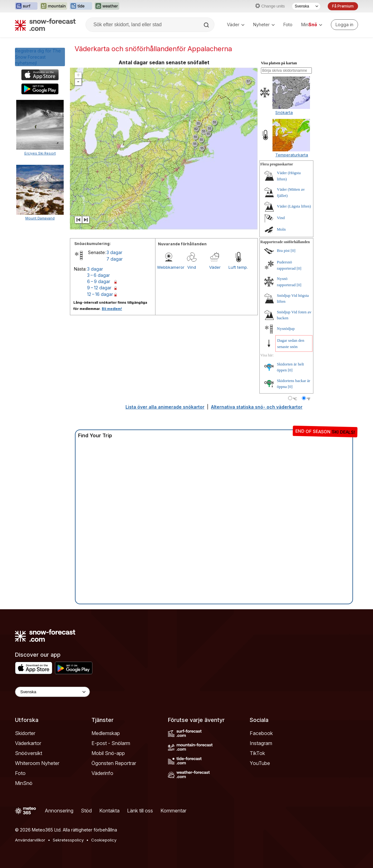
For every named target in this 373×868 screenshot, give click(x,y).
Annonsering (59, 811)
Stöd (86, 811)
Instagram (261, 743)
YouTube (260, 763)
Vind (192, 267)
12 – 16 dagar (100, 294)
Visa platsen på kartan (279, 63)
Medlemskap (106, 733)
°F (309, 399)
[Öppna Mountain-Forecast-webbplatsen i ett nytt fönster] (54, 6)
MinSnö (24, 783)
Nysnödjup (286, 329)
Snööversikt (29, 753)
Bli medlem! (112, 309)
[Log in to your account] (344, 25)
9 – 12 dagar (99, 288)
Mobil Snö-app (108, 753)
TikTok (257, 753)
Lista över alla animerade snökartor (165, 407)
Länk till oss (140, 811)
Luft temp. (238, 267)
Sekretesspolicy (68, 840)
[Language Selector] (52, 692)
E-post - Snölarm (111, 743)
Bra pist (283, 250)
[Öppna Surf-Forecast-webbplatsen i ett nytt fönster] (26, 6)
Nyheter (264, 25)
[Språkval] (306, 6)
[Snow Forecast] (45, 25)
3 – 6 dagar (98, 275)
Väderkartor (28, 743)
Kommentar (173, 811)
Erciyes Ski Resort (40, 153)
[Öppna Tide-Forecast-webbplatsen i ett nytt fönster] (81, 6)
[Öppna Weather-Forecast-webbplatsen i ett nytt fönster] (107, 6)
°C (295, 399)
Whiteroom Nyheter (37, 763)
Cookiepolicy (104, 840)
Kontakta (109, 811)
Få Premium (343, 6)
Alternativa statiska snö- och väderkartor (257, 407)
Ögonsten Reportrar (114, 763)
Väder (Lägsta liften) (294, 206)
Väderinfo (102, 773)
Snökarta (284, 112)
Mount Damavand (40, 218)
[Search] (207, 25)
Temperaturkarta (292, 155)
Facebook (261, 733)
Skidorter (25, 733)
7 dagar (115, 259)
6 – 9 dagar (99, 281)
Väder (236, 25)
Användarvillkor (30, 840)
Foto (288, 25)
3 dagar (114, 252)
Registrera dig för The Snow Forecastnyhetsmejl (38, 57)
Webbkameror (169, 267)
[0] (293, 250)
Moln (281, 229)
